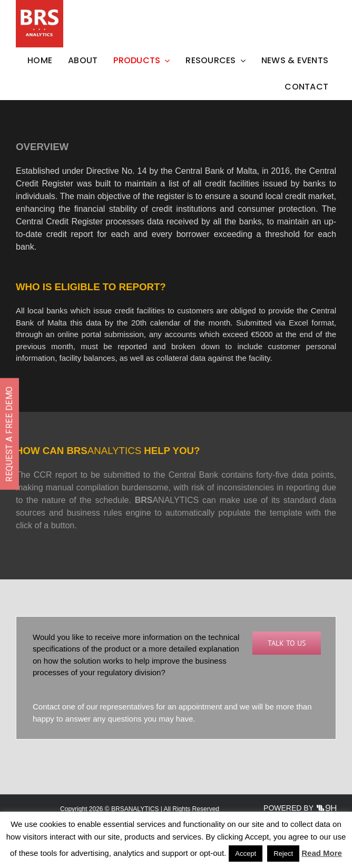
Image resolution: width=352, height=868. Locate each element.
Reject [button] (283, 854)
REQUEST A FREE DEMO (9, 434)
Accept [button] (246, 854)
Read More (322, 853)
